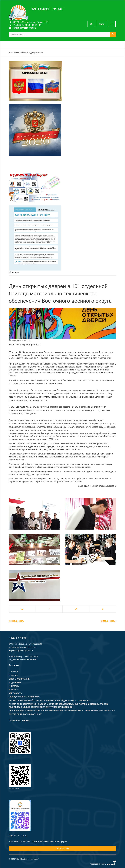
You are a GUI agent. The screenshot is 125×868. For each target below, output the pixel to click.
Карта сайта (15, 693)
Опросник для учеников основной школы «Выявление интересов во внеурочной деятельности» (62, 711)
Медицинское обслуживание (25, 697)
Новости (25, 53)
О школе (13, 675)
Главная (16, 53)
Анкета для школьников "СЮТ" (25, 714)
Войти (101, 24)
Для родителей (37, 53)
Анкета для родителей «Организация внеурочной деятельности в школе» (49, 701)
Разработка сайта (103, 863)
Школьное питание (19, 679)
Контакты (14, 690)
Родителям (15, 683)
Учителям (14, 686)
